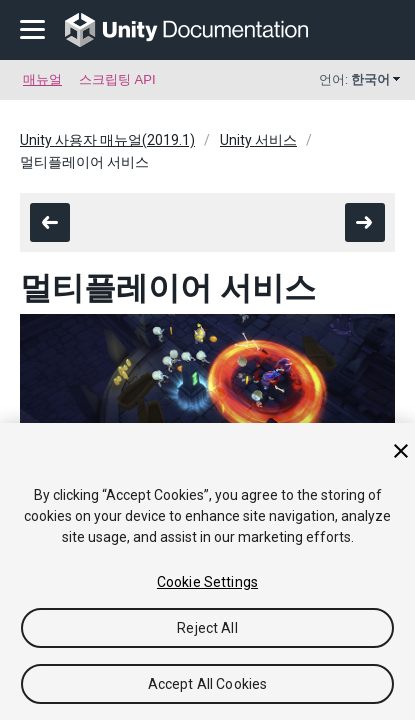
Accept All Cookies (208, 684)
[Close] (401, 451)
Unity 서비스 (258, 140)
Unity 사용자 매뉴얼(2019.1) (107, 140)
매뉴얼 (42, 79)
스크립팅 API (117, 79)
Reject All (207, 628)
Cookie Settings (207, 582)
